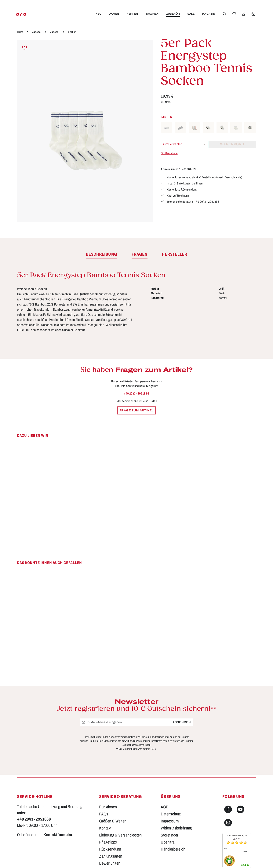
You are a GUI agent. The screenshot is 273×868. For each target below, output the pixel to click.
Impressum (170, 821)
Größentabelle (169, 153)
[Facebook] (228, 809)
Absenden (182, 722)
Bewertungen (110, 863)
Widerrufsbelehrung (176, 828)
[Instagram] (228, 823)
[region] (85, 131)
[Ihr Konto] (243, 14)
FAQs (104, 814)
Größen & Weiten (113, 821)
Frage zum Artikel (137, 410)
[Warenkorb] (253, 14)
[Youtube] (240, 809)
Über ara (168, 842)
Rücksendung (110, 849)
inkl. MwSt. (166, 102)
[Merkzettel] (233, 14)
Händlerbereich (173, 849)
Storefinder (169, 835)
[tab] (102, 254)
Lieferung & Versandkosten (120, 835)
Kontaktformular (58, 835)
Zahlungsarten (111, 856)
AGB (165, 807)
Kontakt (105, 828)
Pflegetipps (108, 842)
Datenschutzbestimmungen (136, 745)
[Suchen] (224, 14)
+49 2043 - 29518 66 (136, 393)
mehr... (247, 851)
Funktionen (108, 807)
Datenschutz (171, 814)
